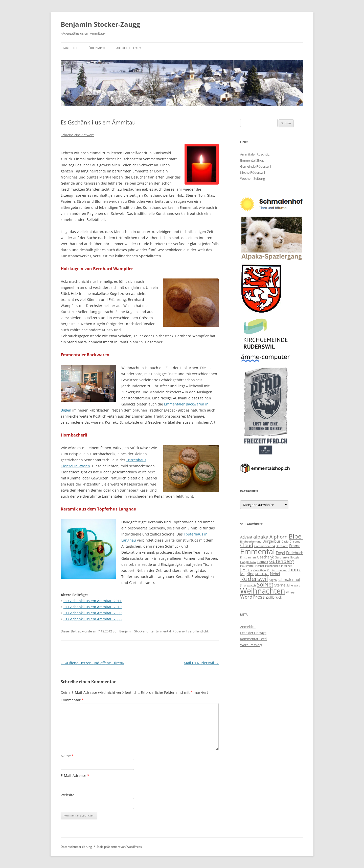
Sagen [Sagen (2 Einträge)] (273, 580)
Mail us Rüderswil (201, 663)
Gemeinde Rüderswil (256, 166)
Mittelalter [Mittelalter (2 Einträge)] (262, 574)
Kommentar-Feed (253, 639)
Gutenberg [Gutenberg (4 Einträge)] (281, 561)
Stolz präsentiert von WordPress (119, 847)
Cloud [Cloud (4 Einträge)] (247, 545)
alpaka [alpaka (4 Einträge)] (261, 537)
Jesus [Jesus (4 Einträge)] (246, 569)
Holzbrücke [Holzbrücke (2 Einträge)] (273, 566)
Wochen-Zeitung (253, 178)
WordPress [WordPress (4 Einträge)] (252, 597)
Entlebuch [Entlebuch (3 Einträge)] (295, 553)
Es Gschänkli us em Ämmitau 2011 (93, 601)
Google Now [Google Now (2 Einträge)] (248, 562)
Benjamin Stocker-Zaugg (100, 24)
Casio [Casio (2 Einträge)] (285, 542)
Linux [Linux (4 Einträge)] (295, 569)
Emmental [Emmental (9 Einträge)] (257, 551)
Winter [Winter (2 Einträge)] (291, 593)
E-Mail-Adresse (75, 775)
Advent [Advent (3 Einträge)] (246, 537)
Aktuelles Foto (129, 48)
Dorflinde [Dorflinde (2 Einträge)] (282, 546)
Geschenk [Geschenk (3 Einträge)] (265, 557)
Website (67, 795)
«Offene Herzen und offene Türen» (92, 663)
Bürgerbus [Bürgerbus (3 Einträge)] (271, 541)
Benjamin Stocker (132, 631)
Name (67, 756)
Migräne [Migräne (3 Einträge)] (247, 574)
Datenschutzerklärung (76, 847)
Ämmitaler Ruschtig (255, 154)
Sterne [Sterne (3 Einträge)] (280, 585)
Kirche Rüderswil (253, 172)
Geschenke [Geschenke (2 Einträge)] (282, 557)
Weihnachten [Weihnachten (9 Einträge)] (263, 591)
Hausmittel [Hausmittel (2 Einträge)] (247, 566)
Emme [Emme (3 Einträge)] (295, 546)
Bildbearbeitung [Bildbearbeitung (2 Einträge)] (251, 542)
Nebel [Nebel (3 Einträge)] (275, 574)
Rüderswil (180, 631)
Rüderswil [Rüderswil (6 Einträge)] (254, 579)
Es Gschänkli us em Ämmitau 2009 (93, 613)
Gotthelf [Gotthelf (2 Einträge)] (263, 562)
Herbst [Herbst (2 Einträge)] (260, 566)
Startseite (69, 48)
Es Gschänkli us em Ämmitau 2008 (93, 619)
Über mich (97, 48)
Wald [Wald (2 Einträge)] (297, 585)
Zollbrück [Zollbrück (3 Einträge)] (274, 597)
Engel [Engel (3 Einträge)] (280, 553)
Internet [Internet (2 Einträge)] (286, 566)
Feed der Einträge (253, 633)
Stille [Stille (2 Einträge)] (290, 585)
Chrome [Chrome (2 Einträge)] (295, 542)
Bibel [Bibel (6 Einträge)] (296, 536)
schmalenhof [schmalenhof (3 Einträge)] (289, 579)
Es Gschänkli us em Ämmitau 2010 (93, 607)
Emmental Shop (252, 160)
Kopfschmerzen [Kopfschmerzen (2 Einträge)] (277, 570)
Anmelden (248, 627)
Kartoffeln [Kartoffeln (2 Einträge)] (259, 570)
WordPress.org (251, 645)
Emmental (163, 631)
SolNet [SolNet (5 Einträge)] (265, 584)
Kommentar (72, 700)
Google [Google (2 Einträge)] (295, 557)
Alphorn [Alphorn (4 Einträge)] (279, 537)
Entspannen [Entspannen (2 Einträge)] (248, 557)
